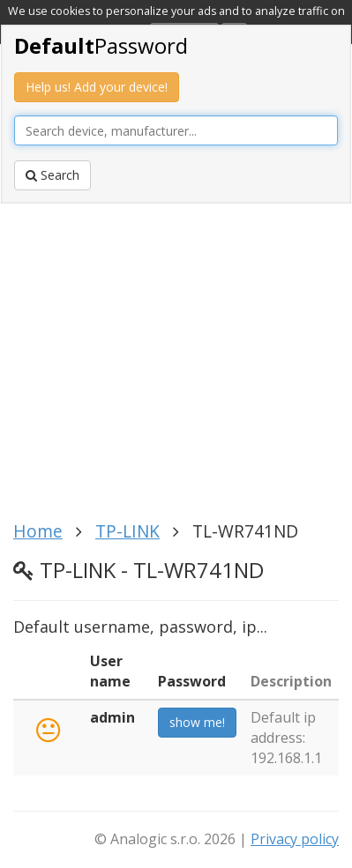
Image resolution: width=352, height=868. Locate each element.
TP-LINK (127, 531)
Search (52, 175)
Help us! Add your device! (97, 87)
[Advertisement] (176, 367)
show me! (197, 722)
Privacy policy (295, 839)
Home (38, 531)
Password (101, 45)
